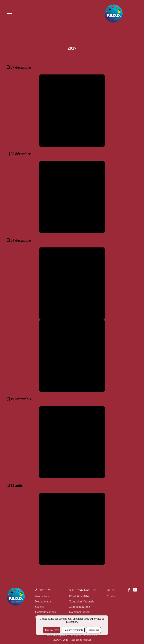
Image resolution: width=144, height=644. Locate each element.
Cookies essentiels (73, 630)
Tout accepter (52, 630)
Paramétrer (93, 630)
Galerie (40, 607)
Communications (45, 612)
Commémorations (80, 607)
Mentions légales (56, 635)
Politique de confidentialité (83, 635)
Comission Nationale (81, 601)
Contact (112, 596)
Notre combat (43, 601)
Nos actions (42, 596)
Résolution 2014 (79, 596)
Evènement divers (80, 612)
